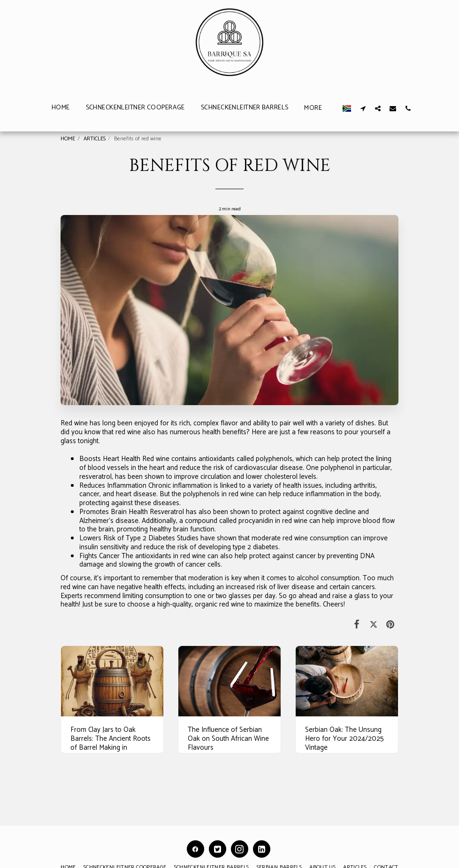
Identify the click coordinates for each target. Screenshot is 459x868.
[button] (398, 108)
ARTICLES (95, 139)
